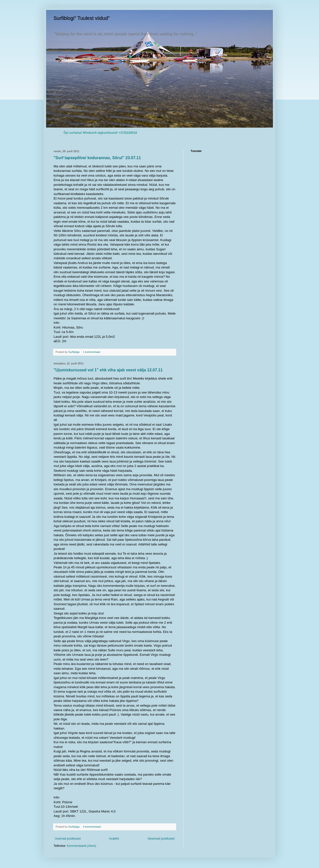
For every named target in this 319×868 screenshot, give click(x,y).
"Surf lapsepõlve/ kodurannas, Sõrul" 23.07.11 (97, 158)
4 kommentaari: (93, 827)
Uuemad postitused (68, 839)
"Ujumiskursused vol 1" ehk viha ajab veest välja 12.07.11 (108, 370)
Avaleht (114, 839)
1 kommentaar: (92, 352)
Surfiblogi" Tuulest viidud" (82, 18)
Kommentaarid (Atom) (81, 846)
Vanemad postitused (161, 839)
